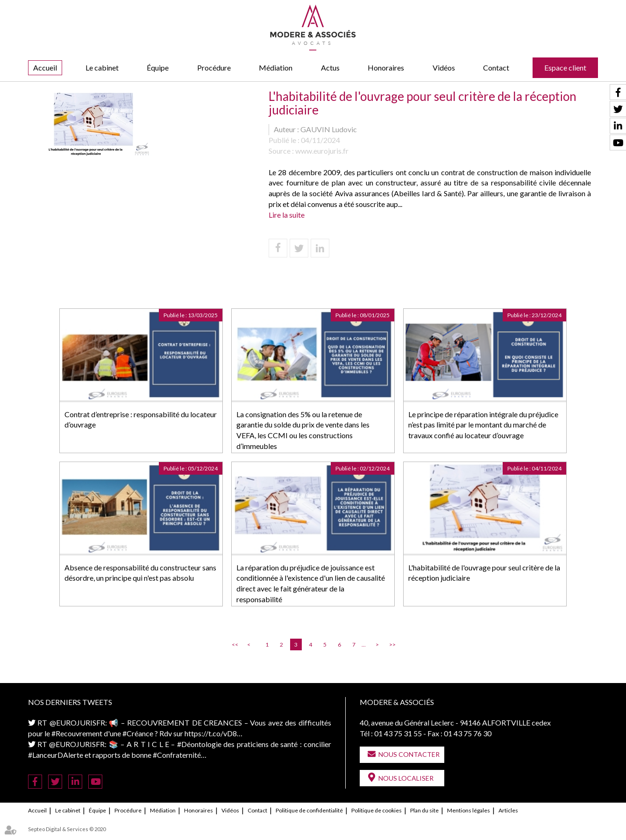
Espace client (565, 68)
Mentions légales (469, 810)
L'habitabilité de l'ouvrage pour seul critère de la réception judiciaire (484, 573)
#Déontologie (199, 744)
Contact (496, 68)
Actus (330, 68)
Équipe (158, 68)
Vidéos (444, 68)
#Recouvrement (77, 733)
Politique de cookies (377, 810)
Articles (508, 810)
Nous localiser (406, 778)
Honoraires (386, 68)
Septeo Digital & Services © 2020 (67, 829)
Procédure (214, 68)
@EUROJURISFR (77, 723)
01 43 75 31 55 (398, 733)
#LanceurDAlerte (56, 755)
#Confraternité (177, 755)
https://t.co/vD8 (211, 733)
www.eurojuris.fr (322, 151)
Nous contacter (409, 754)
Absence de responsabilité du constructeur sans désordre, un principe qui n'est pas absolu (140, 573)
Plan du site (424, 810)
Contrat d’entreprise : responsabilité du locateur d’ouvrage (141, 420)
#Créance (138, 733)
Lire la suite (287, 215)
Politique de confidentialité (309, 810)
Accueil (45, 68)
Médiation (276, 68)
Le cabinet (102, 68)
